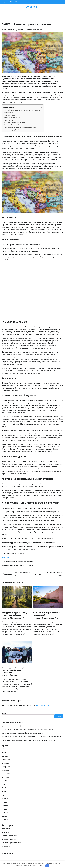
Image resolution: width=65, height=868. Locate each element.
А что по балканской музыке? (15, 122)
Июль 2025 (5, 781)
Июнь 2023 (5, 802)
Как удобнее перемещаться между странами (20, 127)
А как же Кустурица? (11, 125)
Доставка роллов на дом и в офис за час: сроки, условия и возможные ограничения (27, 730)
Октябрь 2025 (6, 774)
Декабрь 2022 (6, 806)
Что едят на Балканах (12, 118)
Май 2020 (4, 816)
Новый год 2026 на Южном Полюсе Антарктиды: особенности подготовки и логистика (28, 740)
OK (47, 866)
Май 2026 (4, 749)
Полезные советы (7, 853)
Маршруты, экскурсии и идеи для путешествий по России (16, 614)
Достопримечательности (24, 565)
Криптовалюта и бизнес (9, 839)
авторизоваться (43, 705)
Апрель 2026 (5, 753)
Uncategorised (6, 829)
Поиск (4, 713)
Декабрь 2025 (6, 767)
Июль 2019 (5, 820)
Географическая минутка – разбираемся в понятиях (23, 110)
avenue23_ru (37, 30)
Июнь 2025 (5, 784)
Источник (5, 558)
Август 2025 (5, 777)
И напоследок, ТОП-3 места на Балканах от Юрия (22, 130)
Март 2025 (5, 795)
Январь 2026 (5, 763)
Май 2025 (4, 788)
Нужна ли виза (10, 115)
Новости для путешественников (11, 843)
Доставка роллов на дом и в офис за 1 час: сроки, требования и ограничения (25, 726)
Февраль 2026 (6, 760)
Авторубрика (5, 832)
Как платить (9, 120)
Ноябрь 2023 (5, 799)
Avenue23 (32, 7)
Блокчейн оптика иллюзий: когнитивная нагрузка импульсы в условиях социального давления (31, 737)
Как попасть (9, 113)
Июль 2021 (5, 809)
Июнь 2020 (5, 813)
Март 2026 (5, 756)
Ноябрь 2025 (5, 770)
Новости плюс (6, 846)
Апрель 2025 (5, 791)
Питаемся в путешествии (9, 850)
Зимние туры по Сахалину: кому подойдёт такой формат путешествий (15, 670)
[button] (39, 107)
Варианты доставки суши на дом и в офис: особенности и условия (22, 733)
